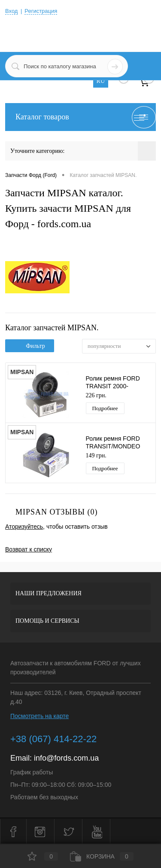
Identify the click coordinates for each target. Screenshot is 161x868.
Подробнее (105, 408)
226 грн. (96, 395)
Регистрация (41, 11)
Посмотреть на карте (39, 716)
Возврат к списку (29, 549)
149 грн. (96, 455)
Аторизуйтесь (24, 527)
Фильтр (30, 346)
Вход (11, 11)
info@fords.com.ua (66, 758)
